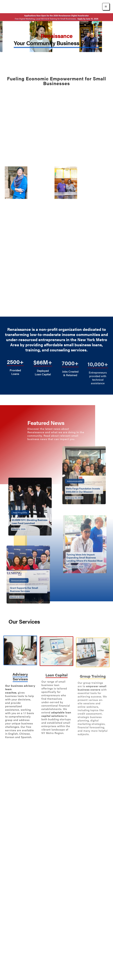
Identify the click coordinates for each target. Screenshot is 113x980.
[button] (106, 7)
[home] (25, 7)
